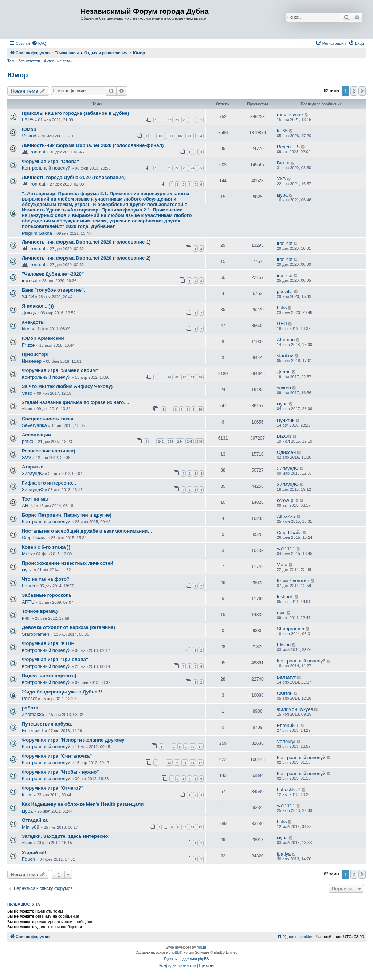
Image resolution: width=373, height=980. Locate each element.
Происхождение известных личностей (68, 563)
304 (199, 136)
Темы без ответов (24, 61)
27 (169, 120)
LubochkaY (289, 790)
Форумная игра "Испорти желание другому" (74, 740)
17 (200, 763)
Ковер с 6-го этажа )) (46, 547)
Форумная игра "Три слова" (55, 659)
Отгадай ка (35, 820)
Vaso (27, 393)
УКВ (281, 179)
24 (192, 168)
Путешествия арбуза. (47, 724)
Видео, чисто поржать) (49, 676)
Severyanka (34, 425)
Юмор (18, 75)
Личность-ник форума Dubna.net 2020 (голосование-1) (86, 242)
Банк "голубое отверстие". (54, 290)
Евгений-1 (33, 730)
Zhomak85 (33, 714)
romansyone (290, 115)
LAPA (28, 120)
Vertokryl (286, 741)
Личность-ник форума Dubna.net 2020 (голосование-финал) (93, 145)
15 (185, 763)
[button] (362, 91)
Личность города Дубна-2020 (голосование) (74, 177)
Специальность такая (48, 419)
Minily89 (31, 827)
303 (190, 136)
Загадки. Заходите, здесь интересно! (66, 836)
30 (192, 120)
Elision (284, 645)
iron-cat (37, 152)
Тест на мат (35, 499)
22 (177, 168)
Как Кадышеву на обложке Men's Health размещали (83, 804)
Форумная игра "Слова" (50, 161)
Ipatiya (284, 854)
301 (170, 136)
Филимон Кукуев (295, 709)
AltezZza (286, 516)
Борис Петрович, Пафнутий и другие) (67, 515)
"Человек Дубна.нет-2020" (53, 274)
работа (30, 708)
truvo (27, 795)
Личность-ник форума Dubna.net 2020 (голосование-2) (86, 258)
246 (199, 441)
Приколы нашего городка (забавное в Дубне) (75, 113)
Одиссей (286, 452)
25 (200, 168)
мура (282, 195)
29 (185, 120)
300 (160, 136)
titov (26, 329)
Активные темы (58, 61)
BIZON (284, 436)
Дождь (29, 313)
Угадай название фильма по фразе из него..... (76, 402)
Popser (29, 698)
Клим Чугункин (293, 581)
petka (28, 441)
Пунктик (286, 420)
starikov (285, 356)
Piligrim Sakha (37, 233)
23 (185, 168)
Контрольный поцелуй (46, 168)
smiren (284, 388)
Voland (29, 136)
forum (201, 947)
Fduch (28, 586)
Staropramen (36, 634)
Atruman (286, 340)
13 (169, 763)
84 (169, 377)
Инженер (32, 361)
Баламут (286, 677)
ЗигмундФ (33, 473)
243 (170, 441)
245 (190, 441)
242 (160, 441)
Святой (285, 693)
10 (200, 409)
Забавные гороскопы (47, 595)
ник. (26, 618)
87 (192, 377)
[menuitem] (39, 43)
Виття (283, 163)
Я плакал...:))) (38, 306)
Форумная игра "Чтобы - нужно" (60, 772)
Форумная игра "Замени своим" (60, 370)
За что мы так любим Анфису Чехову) (67, 386)
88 (200, 377)
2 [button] (354, 91)
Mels (27, 554)
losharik (285, 597)
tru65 (282, 131)
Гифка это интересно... (49, 483)
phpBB (174, 952)
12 (200, 827)
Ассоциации (36, 435)
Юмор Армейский (43, 338)
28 (177, 120)
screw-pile (288, 500)
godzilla (285, 291)
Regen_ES (288, 147)
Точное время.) (40, 611)
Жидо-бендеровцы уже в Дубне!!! (62, 692)
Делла (284, 372)
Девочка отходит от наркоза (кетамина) (68, 627)
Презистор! (35, 354)
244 (180, 441)
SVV (27, 457)
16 (192, 763)
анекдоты (33, 322)
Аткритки (33, 467)
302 (180, 136)
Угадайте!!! (35, 853)
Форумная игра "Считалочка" (57, 756)
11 (200, 746)
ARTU (28, 505)
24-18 (28, 297)
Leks (282, 308)
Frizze (28, 345)
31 (200, 120)
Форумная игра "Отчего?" (53, 788)
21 (169, 168)
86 (185, 377)
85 (177, 377)
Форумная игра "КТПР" (49, 643)
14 (177, 763)
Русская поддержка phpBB (186, 959)
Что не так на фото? (46, 579)
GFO (282, 324)
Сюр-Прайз (34, 538)
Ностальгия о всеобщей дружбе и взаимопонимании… (87, 531)
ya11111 (286, 549)
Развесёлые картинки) (49, 451)
